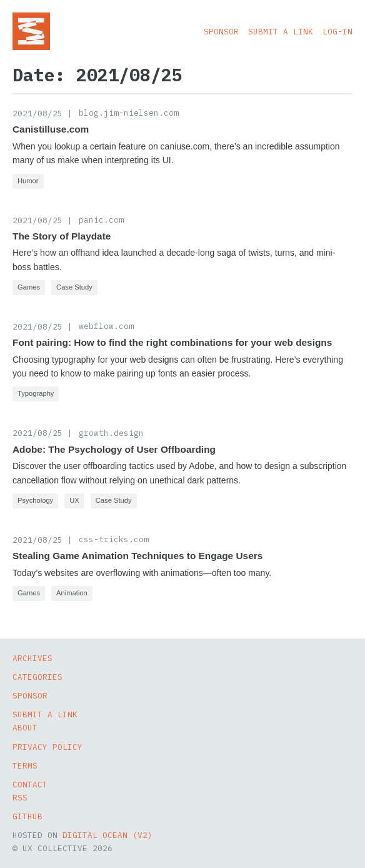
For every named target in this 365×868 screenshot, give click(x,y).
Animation (72, 593)
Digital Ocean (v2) (107, 835)
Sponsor (221, 31)
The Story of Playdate (62, 236)
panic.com (101, 220)
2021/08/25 (37, 113)
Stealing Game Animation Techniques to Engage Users (137, 556)
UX (74, 500)
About (25, 727)
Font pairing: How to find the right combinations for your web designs (172, 342)
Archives (32, 658)
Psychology (35, 500)
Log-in (337, 31)
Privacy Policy (47, 747)
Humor (28, 181)
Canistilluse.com (51, 129)
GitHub (27, 816)
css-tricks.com (114, 539)
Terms (25, 765)
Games (29, 287)
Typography (36, 393)
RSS (20, 797)
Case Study (74, 287)
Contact (30, 784)
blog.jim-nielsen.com (129, 113)
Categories (37, 677)
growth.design (111, 433)
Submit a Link (281, 31)
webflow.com (106, 326)
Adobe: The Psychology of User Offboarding (114, 449)
